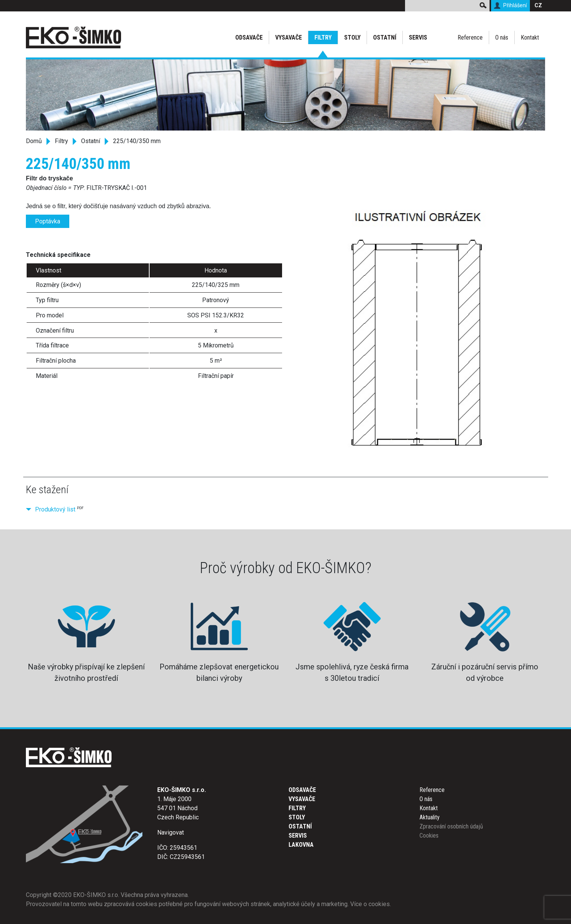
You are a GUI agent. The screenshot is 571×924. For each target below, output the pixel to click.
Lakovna (301, 845)
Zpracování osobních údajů (451, 826)
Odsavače (249, 37)
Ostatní (385, 37)
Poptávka (48, 221)
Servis (418, 37)
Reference (470, 37)
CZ (538, 6)
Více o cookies (370, 904)
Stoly (352, 37)
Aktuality (430, 817)
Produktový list (55, 509)
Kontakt (530, 37)
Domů (34, 141)
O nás (502, 37)
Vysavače (289, 37)
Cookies (429, 836)
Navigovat (171, 832)
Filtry (323, 37)
